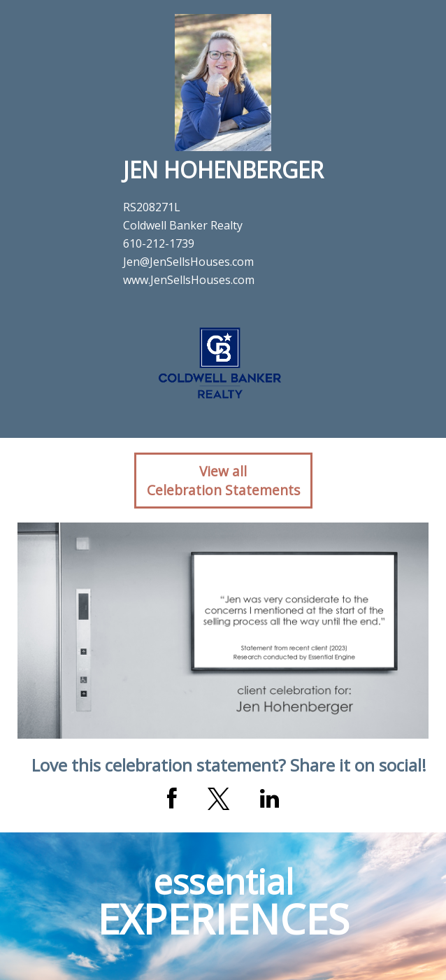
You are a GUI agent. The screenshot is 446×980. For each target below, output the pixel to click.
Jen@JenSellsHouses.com (188, 262)
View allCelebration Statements (223, 481)
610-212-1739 (159, 243)
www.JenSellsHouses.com (189, 280)
